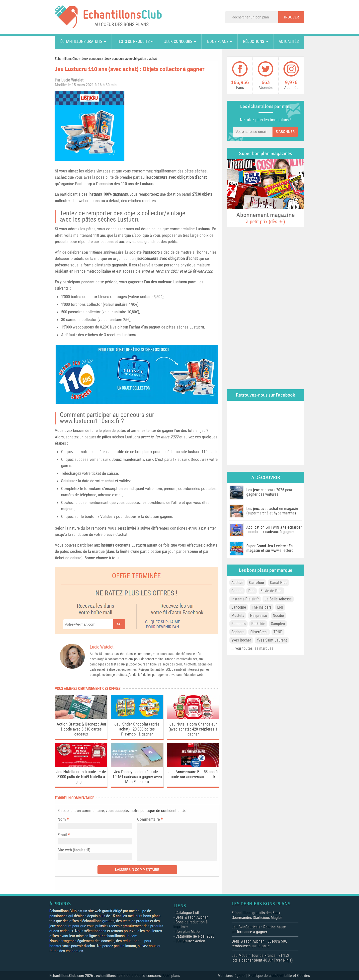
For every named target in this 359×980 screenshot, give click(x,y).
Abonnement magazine (266, 218)
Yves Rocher (241, 640)
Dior (252, 591)
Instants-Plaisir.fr (245, 599)
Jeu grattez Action (190, 941)
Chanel (237, 591)
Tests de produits (133, 41)
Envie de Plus (271, 591)
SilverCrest (259, 632)
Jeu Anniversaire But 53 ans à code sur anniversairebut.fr (193, 774)
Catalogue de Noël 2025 (195, 936)
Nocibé (278, 615)
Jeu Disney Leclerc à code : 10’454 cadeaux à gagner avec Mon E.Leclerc (137, 777)
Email (62, 835)
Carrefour (257, 583)
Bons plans (218, 41)
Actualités (289, 41)
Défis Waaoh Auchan (192, 917)
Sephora (238, 632)
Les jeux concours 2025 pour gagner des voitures (269, 492)
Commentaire (150, 819)
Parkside (258, 624)
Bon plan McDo (188, 932)
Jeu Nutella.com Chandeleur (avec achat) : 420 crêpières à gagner (193, 729)
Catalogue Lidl (187, 913)
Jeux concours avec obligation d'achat (131, 59)
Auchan (237, 583)
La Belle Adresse (278, 599)
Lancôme (239, 607)
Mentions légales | (233, 976)
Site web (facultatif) (74, 850)
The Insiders (262, 607)
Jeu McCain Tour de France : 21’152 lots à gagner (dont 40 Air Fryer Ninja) (262, 958)
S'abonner (285, 132)
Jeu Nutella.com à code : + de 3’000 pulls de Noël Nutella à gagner (81, 777)
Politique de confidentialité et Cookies (279, 976)
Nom (62, 819)
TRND (278, 632)
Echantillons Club (67, 59)
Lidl (280, 607)
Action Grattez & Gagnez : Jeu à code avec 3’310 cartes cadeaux (81, 729)
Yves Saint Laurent (272, 640)
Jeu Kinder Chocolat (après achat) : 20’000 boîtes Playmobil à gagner (137, 729)
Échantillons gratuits (81, 41)
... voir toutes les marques (252, 648)
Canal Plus (279, 583)
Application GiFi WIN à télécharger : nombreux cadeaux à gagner (274, 530)
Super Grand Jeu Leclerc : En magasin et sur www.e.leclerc (270, 548)
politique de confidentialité (163, 811)
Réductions (254, 41)
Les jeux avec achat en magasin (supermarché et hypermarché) (272, 511)
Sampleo (278, 624)
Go (119, 624)
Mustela (238, 615)
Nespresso (259, 615)
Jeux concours (178, 41)
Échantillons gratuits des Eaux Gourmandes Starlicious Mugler (257, 915)
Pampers (238, 624)
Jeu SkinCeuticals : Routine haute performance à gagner (259, 929)
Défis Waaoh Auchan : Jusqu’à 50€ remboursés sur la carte (259, 944)
